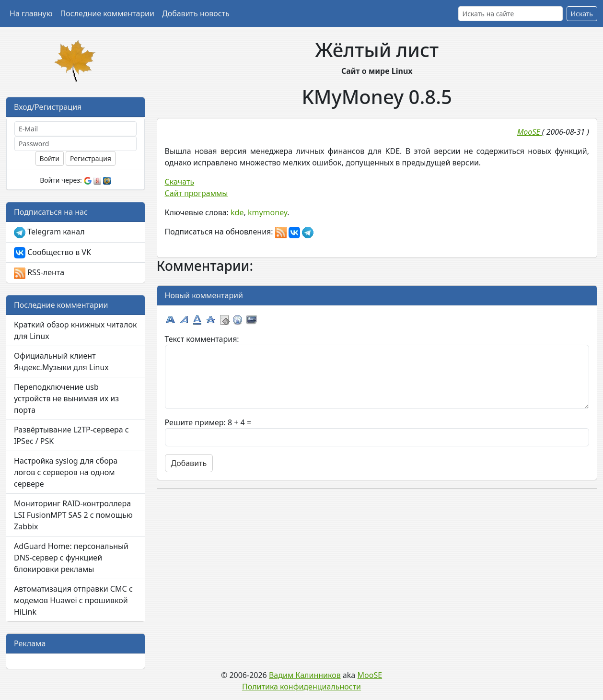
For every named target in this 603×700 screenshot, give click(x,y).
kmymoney (267, 212)
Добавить (189, 463)
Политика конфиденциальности (301, 687)
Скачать (180, 182)
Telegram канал (49, 232)
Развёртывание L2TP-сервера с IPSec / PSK (71, 435)
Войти (50, 158)
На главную (31, 13)
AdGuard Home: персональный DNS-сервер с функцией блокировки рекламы (71, 558)
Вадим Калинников (305, 675)
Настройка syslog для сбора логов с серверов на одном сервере (66, 472)
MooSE (370, 675)
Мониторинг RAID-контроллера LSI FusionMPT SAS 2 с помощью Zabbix (73, 515)
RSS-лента (39, 273)
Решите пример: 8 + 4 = (208, 422)
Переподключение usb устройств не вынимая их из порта (66, 398)
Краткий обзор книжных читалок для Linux (75, 330)
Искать (582, 14)
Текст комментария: (202, 339)
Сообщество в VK (52, 253)
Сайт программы (197, 193)
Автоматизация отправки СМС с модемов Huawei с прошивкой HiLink (73, 600)
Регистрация (91, 158)
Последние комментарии (107, 13)
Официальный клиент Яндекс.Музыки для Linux (61, 362)
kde (237, 212)
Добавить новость (196, 13)
